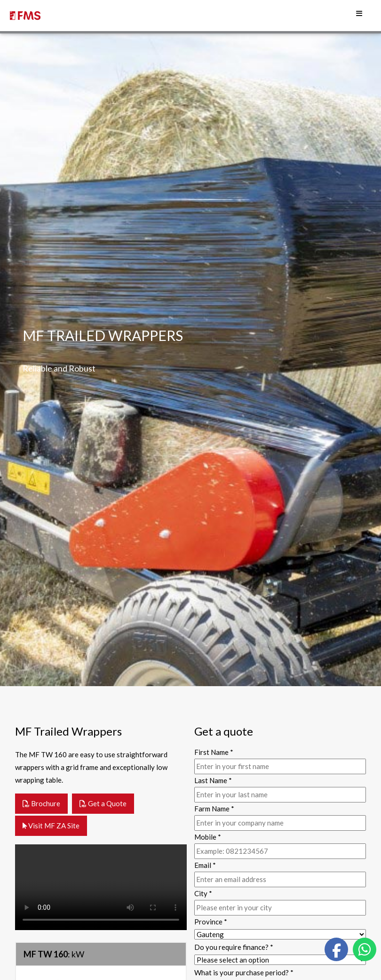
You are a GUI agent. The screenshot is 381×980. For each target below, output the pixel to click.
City (203, 893)
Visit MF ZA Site (51, 826)
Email (205, 865)
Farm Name (214, 809)
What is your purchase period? (244, 972)
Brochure (41, 803)
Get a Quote (103, 803)
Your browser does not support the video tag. (101, 887)
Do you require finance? (234, 947)
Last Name (213, 780)
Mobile (208, 837)
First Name (214, 752)
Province (211, 922)
